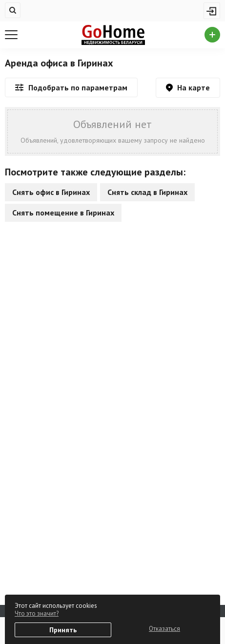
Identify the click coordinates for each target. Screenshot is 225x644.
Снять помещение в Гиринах (63, 213)
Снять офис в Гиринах (51, 192)
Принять (63, 630)
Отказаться (164, 629)
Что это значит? (37, 613)
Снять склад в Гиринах (147, 192)
